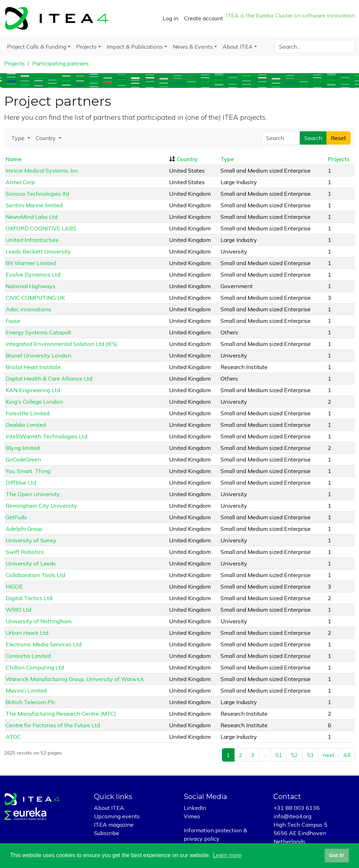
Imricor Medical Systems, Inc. (42, 171)
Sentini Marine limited (34, 205)
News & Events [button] (193, 47)
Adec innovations (28, 309)
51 (279, 755)
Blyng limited (23, 448)
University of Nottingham (39, 621)
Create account (204, 18)
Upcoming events (117, 816)
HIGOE (14, 586)
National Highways (31, 286)
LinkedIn (195, 808)
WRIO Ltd (18, 610)
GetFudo (16, 517)
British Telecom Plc (31, 702)
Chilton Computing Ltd (35, 667)
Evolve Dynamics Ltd (33, 275)
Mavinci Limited (26, 690)
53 (310, 755)
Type (227, 159)
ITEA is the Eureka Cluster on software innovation (290, 15)
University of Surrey (31, 540)
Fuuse (13, 321)
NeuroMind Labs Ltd (32, 217)
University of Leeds (31, 563)
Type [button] (19, 138)
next (328, 755)
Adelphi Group (24, 529)
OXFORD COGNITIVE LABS (41, 228)
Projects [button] (86, 47)
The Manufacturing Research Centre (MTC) (61, 714)
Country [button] (46, 138)
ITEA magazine (114, 825)
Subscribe (107, 833)
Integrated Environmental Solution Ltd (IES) (62, 344)
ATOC (13, 737)
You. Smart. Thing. (28, 471)
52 (294, 755)
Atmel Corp (20, 182)
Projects (15, 63)
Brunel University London (38, 355)
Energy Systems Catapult (38, 332)
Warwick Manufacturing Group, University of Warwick (75, 679)
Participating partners (60, 63)
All (347, 755)
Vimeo (192, 816)
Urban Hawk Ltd (27, 633)
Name (13, 159)
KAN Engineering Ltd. (33, 390)
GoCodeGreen (23, 459)
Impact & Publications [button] (135, 47)
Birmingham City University (41, 506)
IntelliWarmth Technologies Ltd (46, 436)
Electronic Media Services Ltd (43, 644)
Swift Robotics (25, 552)
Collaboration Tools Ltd (35, 575)
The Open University (33, 494)
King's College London (34, 402)
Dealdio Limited (26, 425)
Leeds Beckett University (38, 251)
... (265, 755)
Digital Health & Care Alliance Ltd (49, 379)
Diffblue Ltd (21, 482)
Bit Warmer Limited (31, 263)
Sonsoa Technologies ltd (37, 194)
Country (187, 159)
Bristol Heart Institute (33, 367)
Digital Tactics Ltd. (29, 598)
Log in (171, 18)
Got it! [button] (337, 855)
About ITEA (109, 808)
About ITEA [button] (238, 47)
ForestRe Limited (28, 413)
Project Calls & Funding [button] (37, 47)
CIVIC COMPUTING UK (35, 298)
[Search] (315, 47)
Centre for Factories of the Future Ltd (53, 725)
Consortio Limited (28, 656)
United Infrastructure (32, 240)
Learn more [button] (227, 855)
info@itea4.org (292, 816)
